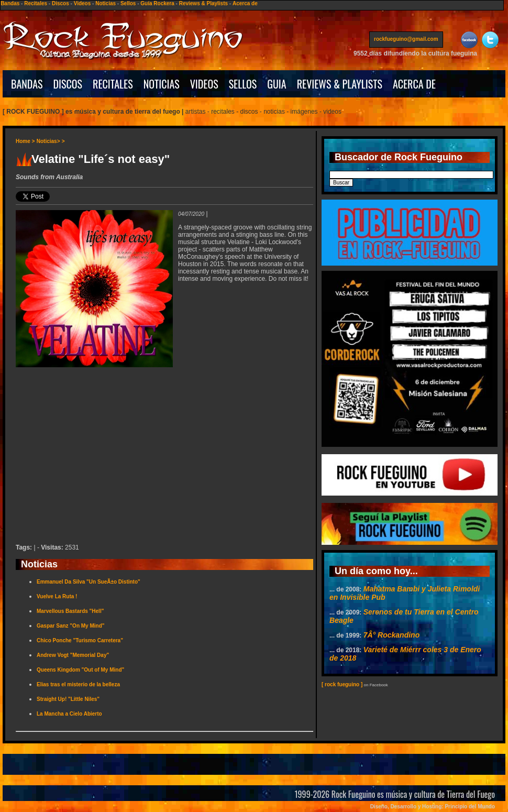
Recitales (36, 3)
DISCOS (68, 84)
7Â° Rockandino (392, 635)
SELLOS (243, 84)
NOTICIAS (162, 84)
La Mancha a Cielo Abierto (69, 714)
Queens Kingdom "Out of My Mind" (80, 670)
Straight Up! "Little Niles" (68, 699)
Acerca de (245, 3)
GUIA (277, 84)
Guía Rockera (157, 3)
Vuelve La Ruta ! (57, 596)
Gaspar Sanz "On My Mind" (71, 626)
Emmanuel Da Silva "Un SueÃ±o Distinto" (89, 582)
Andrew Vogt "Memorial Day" (73, 655)
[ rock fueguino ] (342, 684)
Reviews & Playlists (203, 3)
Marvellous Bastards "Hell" (70, 611)
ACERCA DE (414, 84)
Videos (82, 3)
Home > (25, 141)
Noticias (106, 3)
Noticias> (48, 141)
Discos (60, 3)
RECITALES (113, 84)
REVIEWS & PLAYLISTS (340, 84)
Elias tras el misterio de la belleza (78, 684)
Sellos (128, 3)
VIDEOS (204, 84)
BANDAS (27, 84)
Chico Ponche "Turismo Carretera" (80, 640)
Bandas (10, 3)
